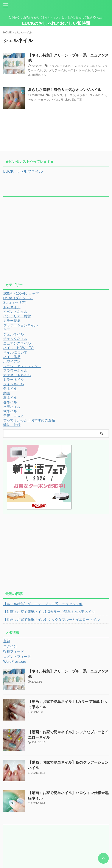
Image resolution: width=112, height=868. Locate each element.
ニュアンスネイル (89, 66)
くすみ (54, 66)
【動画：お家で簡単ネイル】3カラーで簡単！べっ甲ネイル (49, 612)
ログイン (10, 646)
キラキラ (82, 95)
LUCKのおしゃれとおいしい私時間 (56, 23)
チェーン (44, 100)
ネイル (55, 100)
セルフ (32, 100)
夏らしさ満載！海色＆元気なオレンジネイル (65, 90)
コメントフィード (17, 657)
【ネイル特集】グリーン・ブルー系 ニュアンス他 (43, 604)
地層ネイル (39, 75)
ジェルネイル (68, 66)
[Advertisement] (56, 242)
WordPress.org (15, 662)
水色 (68, 100)
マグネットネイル (79, 70)
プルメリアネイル (55, 70)
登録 (7, 641)
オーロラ (70, 95)
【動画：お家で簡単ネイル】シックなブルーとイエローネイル (51, 620)
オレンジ (57, 95)
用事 (79, 100)
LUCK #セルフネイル (23, 171)
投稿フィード (14, 651)
